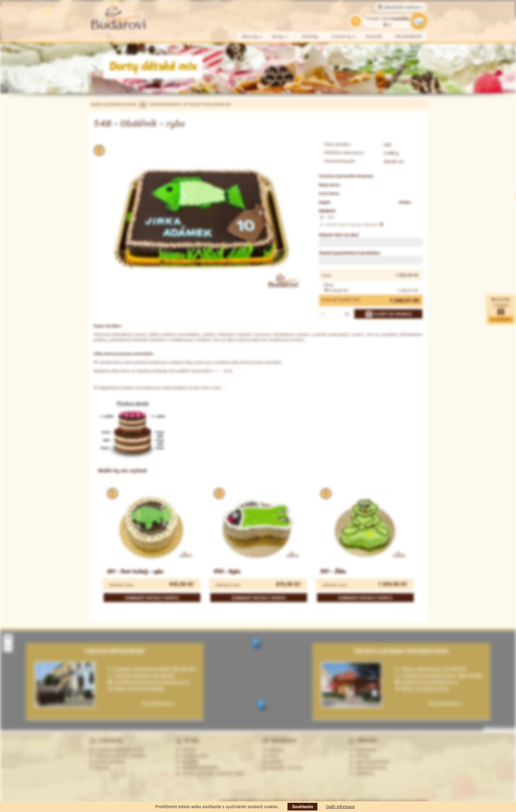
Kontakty (187, 762)
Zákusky (252, 37)
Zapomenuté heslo (369, 762)
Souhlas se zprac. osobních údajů (210, 774)
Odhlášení (362, 774)
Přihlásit (360, 756)
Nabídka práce (192, 756)
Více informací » (445, 703)
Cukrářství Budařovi (165, 104)
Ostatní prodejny (107, 762)
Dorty (280, 37)
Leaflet (490, 729)
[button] (255, 644)
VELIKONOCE (409, 37)
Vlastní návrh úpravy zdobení (351, 225)
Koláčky (310, 37)
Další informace (340, 807)
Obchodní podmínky (197, 768)
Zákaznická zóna (368, 768)
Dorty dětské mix (217, 104)
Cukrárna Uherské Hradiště (117, 756)
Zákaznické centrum (401, 7)
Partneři (99, 768)
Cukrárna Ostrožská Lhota (116, 750)
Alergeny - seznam (283, 768)
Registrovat (363, 750)
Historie (186, 750)
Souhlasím (302, 807)
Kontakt (374, 37)
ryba (327, 217)
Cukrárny (344, 37)
